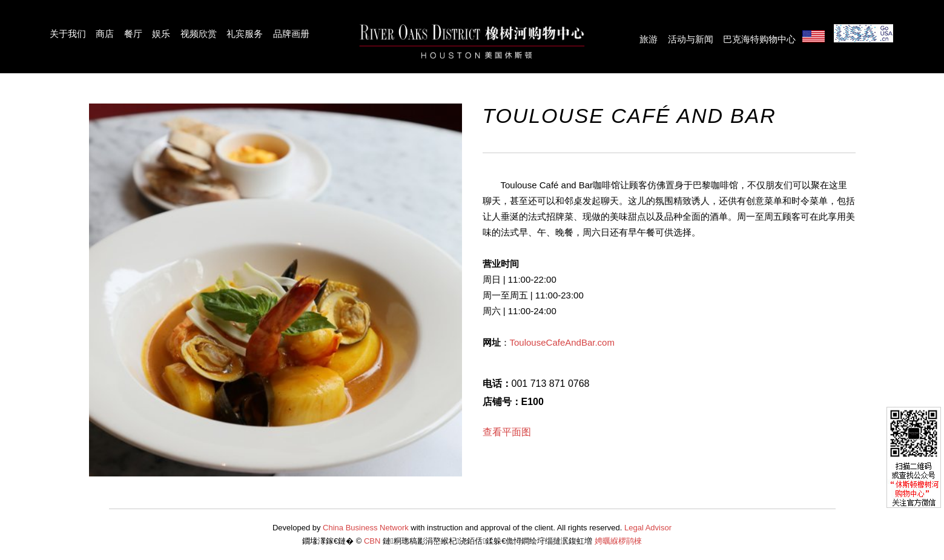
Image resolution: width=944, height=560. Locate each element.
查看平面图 (507, 432)
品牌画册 (291, 34)
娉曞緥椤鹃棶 (618, 541)
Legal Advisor (648, 528)
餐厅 (133, 34)
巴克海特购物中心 (759, 39)
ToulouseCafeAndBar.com (562, 342)
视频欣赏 (199, 34)
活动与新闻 (691, 39)
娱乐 (161, 34)
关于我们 (68, 34)
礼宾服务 (245, 34)
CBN (372, 541)
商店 (105, 34)
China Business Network (366, 528)
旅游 (649, 39)
